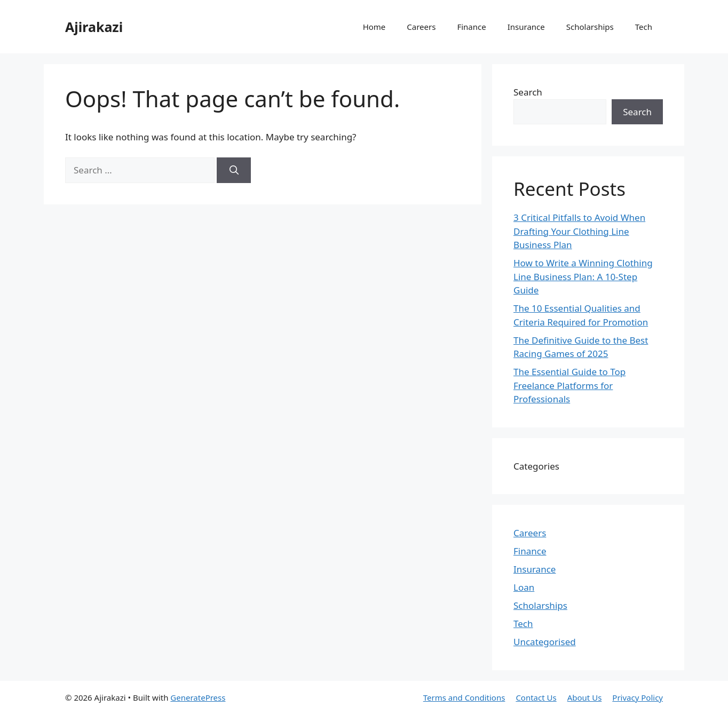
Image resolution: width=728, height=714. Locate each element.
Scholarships (590, 27)
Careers (421, 27)
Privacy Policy (638, 697)
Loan (524, 587)
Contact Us (536, 697)
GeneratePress (198, 697)
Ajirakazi (94, 27)
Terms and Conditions (464, 697)
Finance (471, 27)
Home (374, 27)
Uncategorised (545, 642)
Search (528, 92)
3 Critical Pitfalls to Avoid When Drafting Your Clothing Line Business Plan (579, 231)
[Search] (234, 170)
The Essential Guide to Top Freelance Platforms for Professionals (569, 385)
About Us (585, 697)
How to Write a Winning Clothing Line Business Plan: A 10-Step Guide (583, 276)
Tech (644, 27)
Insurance (526, 27)
